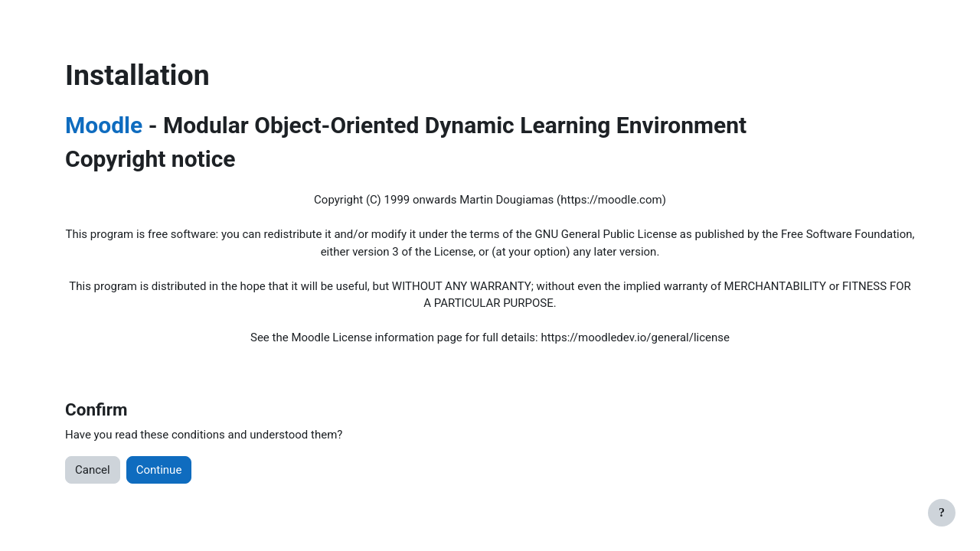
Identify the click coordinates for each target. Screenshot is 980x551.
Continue (159, 470)
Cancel (93, 470)
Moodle (104, 125)
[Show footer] (942, 513)
